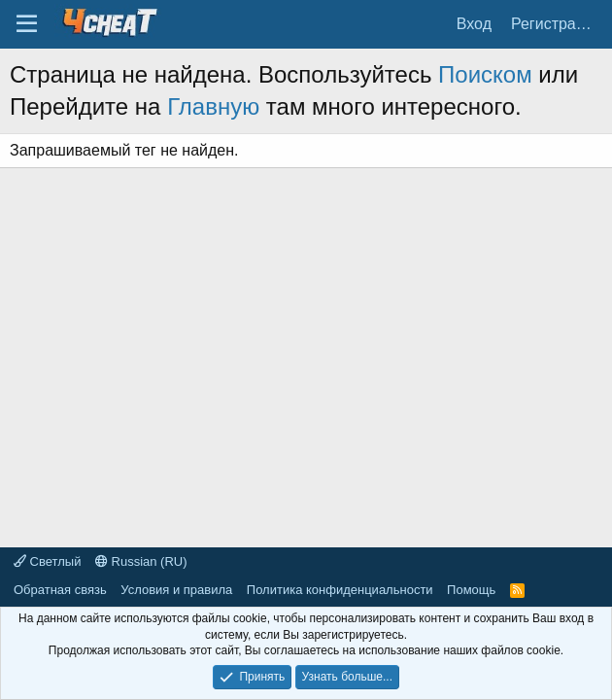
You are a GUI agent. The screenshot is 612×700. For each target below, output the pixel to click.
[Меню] (27, 24)
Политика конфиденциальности (340, 590)
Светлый (47, 561)
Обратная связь (60, 590)
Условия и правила (176, 590)
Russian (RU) (141, 561)
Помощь (471, 590)
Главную (213, 106)
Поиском (485, 74)
